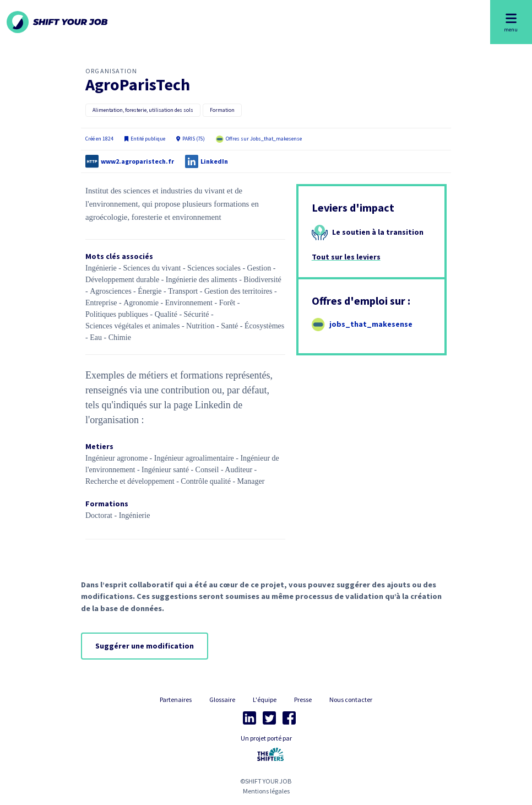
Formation (222, 110)
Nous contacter (351, 699)
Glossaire (222, 699)
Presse (303, 699)
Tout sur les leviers (346, 257)
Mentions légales (266, 791)
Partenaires (176, 699)
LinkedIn (214, 161)
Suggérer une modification (145, 646)
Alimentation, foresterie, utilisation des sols (143, 110)
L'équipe (265, 699)
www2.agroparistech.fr (137, 161)
